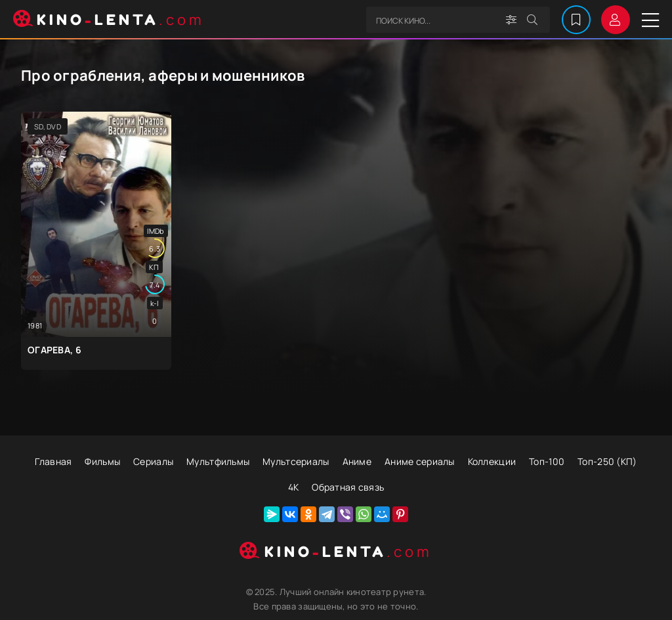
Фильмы (102, 461)
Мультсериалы (296, 461)
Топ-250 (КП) (607, 461)
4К (294, 487)
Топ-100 (547, 461)
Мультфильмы (218, 461)
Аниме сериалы (420, 461)
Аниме (357, 461)
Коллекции (492, 461)
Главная (53, 461)
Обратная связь (348, 487)
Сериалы (153, 461)
